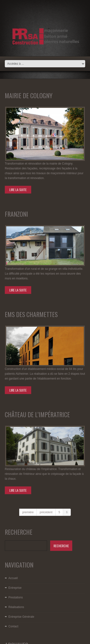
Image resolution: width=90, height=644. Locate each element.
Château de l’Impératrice (37, 414)
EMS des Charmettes (31, 314)
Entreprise (15, 588)
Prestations (16, 597)
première (28, 512)
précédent (46, 512)
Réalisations (16, 607)
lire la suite (18, 190)
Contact (13, 626)
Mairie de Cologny (29, 95)
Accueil (13, 578)
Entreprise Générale (21, 617)
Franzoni (16, 214)
